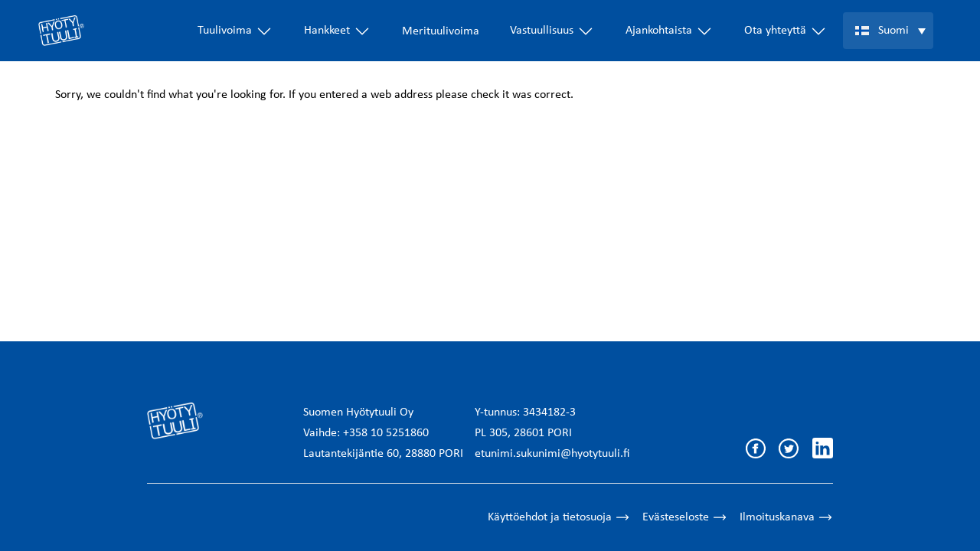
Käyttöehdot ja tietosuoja (559, 517)
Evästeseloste (685, 517)
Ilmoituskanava (786, 517)
